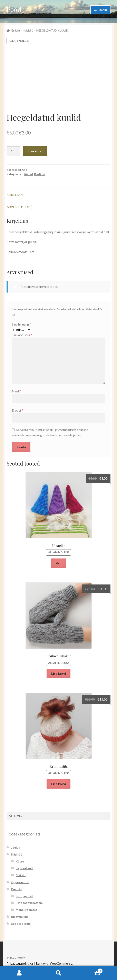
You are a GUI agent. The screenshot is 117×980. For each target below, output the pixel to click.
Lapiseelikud (24, 868)
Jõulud (28, 174)
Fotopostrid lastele (29, 903)
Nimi (16, 391)
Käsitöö (28, 30)
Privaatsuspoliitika (20, 963)
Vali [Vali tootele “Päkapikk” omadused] (58, 563)
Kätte (20, 861)
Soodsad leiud (21, 924)
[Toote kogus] (13, 151)
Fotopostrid (24, 896)
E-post (18, 410)
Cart (90, 970)
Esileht (16, 30)
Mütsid (21, 875)
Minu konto (19, 973)
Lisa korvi (35, 151)
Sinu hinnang (21, 324)
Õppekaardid (20, 882)
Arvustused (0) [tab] (19, 207)
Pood (14, 9)
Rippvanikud (19, 917)
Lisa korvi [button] (59, 673)
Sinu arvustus (22, 335)
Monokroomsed (27, 910)
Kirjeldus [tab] (15, 195)
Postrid (16, 889)
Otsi (58, 973)
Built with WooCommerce (54, 963)
